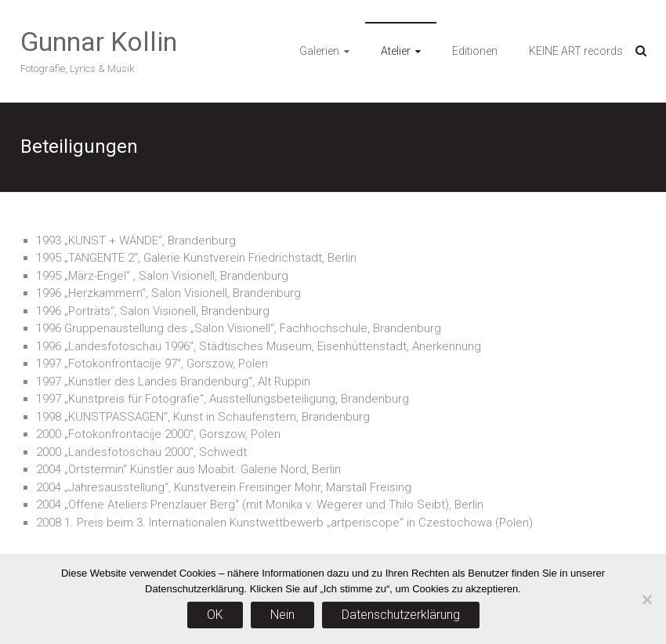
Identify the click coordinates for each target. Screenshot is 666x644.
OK (215, 615)
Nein (282, 615)
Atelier (396, 51)
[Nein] (646, 599)
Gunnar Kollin (99, 42)
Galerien (319, 51)
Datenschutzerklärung (401, 615)
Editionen (475, 51)
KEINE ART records (576, 51)
